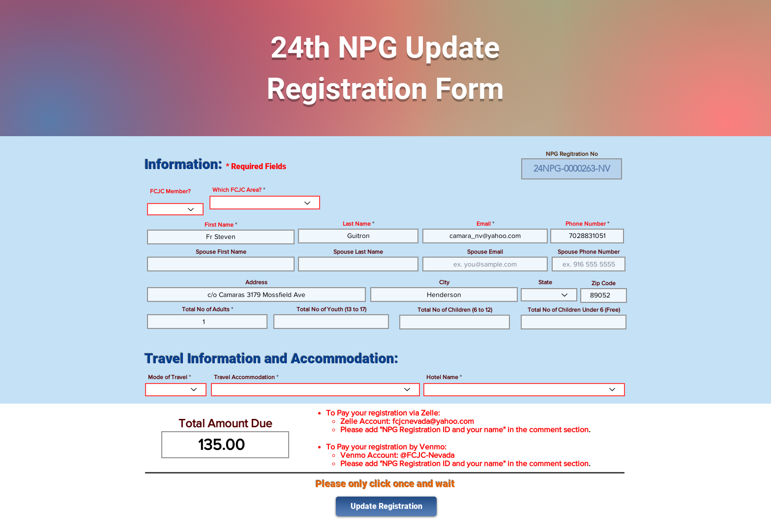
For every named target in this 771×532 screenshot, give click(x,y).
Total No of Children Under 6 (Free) (574, 310)
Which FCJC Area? (237, 190)
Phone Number (586, 224)
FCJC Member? (170, 192)
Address (256, 282)
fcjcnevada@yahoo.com (433, 421)
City (444, 282)
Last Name (357, 224)
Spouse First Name (221, 252)
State (545, 282)
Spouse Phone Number (589, 252)
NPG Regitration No (572, 154)
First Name (219, 225)
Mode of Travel (168, 377)
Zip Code (604, 283)
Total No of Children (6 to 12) (455, 310)
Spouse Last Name (358, 252)
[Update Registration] (386, 506)
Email (484, 224)
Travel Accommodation (244, 377)
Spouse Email (485, 252)
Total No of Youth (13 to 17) (331, 309)
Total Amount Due (225, 423)
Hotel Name (442, 377)
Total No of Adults (206, 309)
